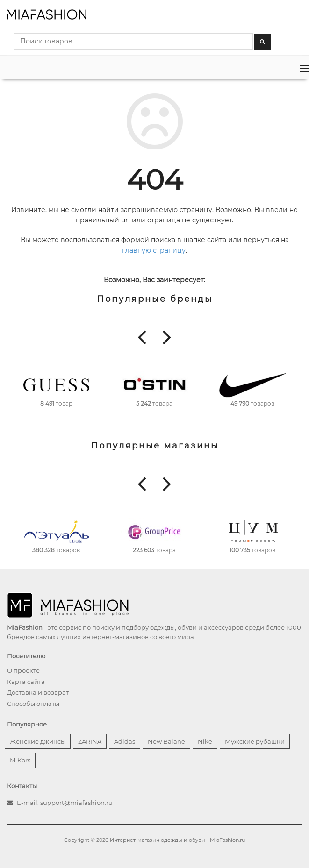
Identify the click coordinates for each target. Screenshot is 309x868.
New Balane (166, 741)
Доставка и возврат (38, 692)
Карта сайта (26, 682)
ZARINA (90, 741)
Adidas (125, 741)
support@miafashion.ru (76, 803)
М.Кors (20, 760)
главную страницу (154, 250)
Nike (205, 741)
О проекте (23, 670)
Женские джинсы (38, 741)
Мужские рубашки (255, 741)
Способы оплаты (33, 704)
